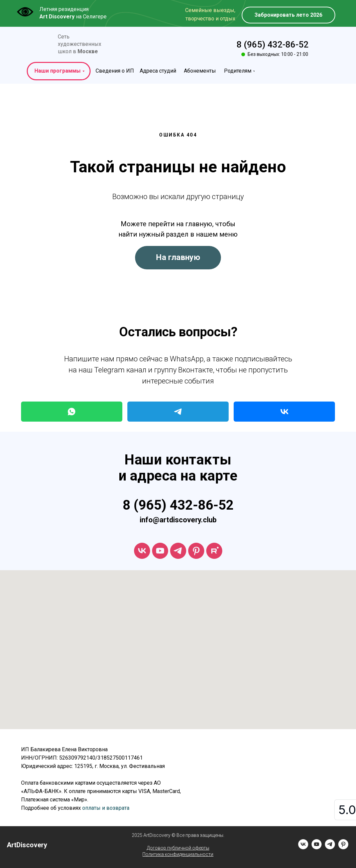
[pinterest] (343, 847)
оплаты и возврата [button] (106, 808)
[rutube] (214, 551)
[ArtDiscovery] (196, 551)
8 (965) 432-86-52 (273, 45)
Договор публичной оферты (178, 848)
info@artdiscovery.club (178, 520)
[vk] (142, 551)
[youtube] (160, 551)
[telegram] (178, 551)
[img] (41, 45)
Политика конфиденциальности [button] (178, 854)
